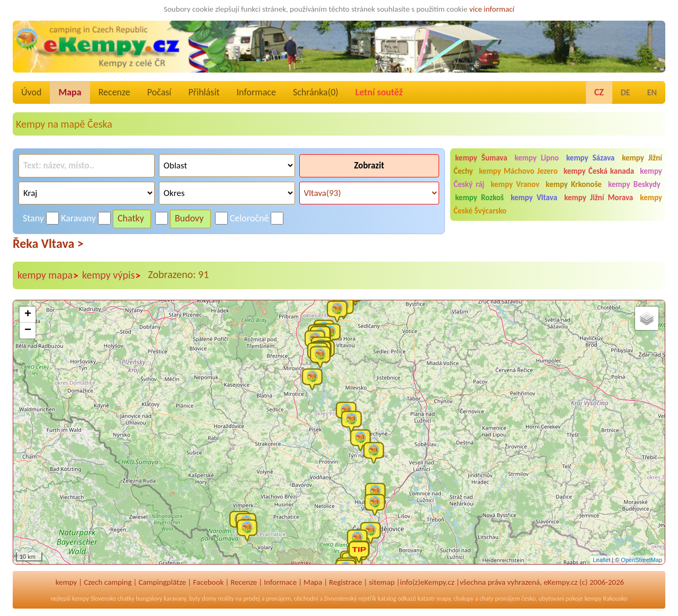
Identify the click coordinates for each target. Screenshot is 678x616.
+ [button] (28, 315)
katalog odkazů (397, 599)
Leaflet (601, 560)
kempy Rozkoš (479, 198)
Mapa (70, 92)
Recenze (114, 92)
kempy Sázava (590, 158)
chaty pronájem (499, 599)
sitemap (382, 582)
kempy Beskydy (634, 184)
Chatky (131, 218)
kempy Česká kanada (599, 171)
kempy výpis (111, 275)
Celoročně (249, 218)
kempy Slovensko (94, 599)
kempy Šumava (481, 158)
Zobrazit (369, 166)
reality (226, 599)
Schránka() (316, 92)
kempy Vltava (534, 198)
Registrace (345, 582)
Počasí (159, 92)
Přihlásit (204, 92)
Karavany (78, 218)
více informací (492, 9)
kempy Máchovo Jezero (518, 171)
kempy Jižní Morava (599, 198)
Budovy (189, 218)
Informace (256, 92)
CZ (599, 92)
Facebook (208, 582)
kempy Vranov (515, 184)
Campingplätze (162, 582)
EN (652, 92)
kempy (66, 582)
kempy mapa (48, 275)
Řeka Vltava (48, 243)
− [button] (28, 331)
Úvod (31, 92)
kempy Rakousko (606, 599)
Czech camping (108, 582)
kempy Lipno (537, 158)
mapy (443, 599)
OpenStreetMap (641, 560)
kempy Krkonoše (574, 184)
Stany (33, 218)
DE (626, 92)
